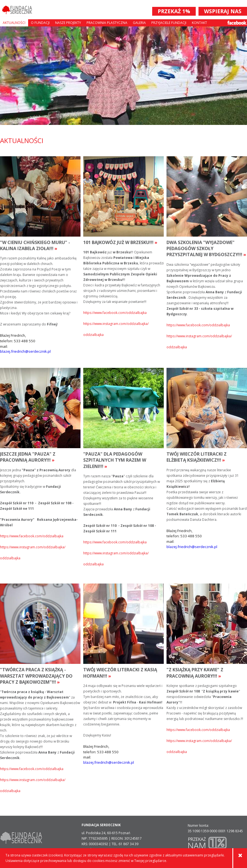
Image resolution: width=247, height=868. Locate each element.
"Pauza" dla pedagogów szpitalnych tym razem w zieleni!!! (115, 460)
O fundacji (40, 23)
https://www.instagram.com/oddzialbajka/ (116, 324)
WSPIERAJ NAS (223, 11)
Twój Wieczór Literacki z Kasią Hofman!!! (120, 673)
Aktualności (14, 23)
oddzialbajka (93, 335)
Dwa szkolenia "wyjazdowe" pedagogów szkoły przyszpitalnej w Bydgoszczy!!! (206, 249)
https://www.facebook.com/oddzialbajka (115, 313)
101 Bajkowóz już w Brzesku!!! (120, 242)
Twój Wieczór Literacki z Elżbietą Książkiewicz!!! (197, 457)
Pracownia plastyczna (107, 23)
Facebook (237, 23)
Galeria (139, 23)
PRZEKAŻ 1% (174, 11)
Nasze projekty (68, 23)
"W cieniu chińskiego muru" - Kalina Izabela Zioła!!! (35, 245)
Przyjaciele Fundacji (169, 23)
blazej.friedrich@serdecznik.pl (25, 351)
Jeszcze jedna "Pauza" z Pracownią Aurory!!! (28, 457)
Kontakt (199, 23)
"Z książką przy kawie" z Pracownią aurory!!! (195, 673)
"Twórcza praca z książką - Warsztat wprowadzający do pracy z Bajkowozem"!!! (36, 676)
